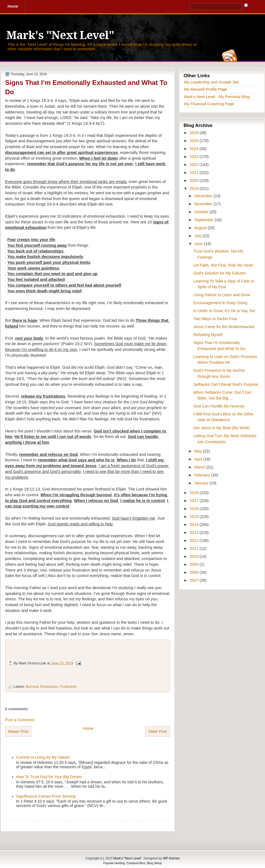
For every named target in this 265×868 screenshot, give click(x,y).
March (200, 467)
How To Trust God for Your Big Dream (49, 777)
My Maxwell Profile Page (206, 89)
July (198, 236)
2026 (195, 133)
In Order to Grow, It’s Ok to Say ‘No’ (224, 311)
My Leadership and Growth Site (212, 82)
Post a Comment (20, 720)
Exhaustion (49, 687)
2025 (195, 141)
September (205, 220)
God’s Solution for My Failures (220, 273)
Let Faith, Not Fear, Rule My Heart (223, 265)
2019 (195, 188)
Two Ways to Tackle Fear (215, 319)
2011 (195, 548)
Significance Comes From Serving (46, 796)
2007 (195, 580)
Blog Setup (154, 863)
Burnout (32, 687)
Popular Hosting (114, 863)
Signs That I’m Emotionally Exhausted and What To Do (86, 87)
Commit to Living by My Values (43, 757)
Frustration (68, 687)
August (201, 228)
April (199, 459)
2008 (195, 572)
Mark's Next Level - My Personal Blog (217, 97)
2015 (195, 517)
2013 (195, 533)
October (202, 212)
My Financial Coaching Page (209, 104)
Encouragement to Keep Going (220, 303)
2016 (195, 509)
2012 (195, 540)
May (199, 451)
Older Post (158, 731)
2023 (195, 157)
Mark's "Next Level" (60, 35)
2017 (195, 501)
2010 (195, 556)
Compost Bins (136, 863)
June (199, 244)
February (203, 475)
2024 (195, 149)
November (204, 204)
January (202, 483)
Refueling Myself (208, 335)
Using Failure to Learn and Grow (222, 295)
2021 (195, 173)
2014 (195, 525)
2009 (195, 564)
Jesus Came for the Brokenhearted (224, 327)
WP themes (171, 858)
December (204, 196)
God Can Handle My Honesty (219, 406)
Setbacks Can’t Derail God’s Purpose (226, 384)
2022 (195, 165)
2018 (195, 493)
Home (88, 728)
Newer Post (18, 731)
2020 (195, 181)
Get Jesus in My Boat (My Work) (222, 428)
